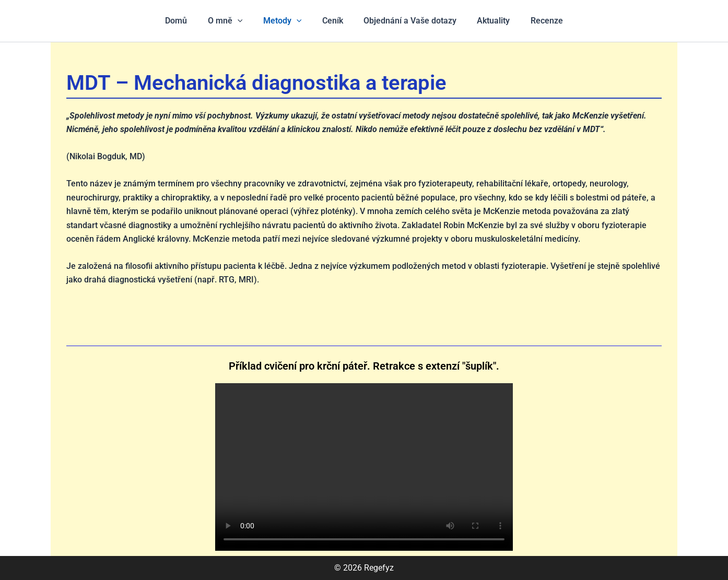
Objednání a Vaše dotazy (406, 21)
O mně (233, 21)
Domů (187, 21)
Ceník (333, 21)
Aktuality (486, 21)
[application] (245, 21)
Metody (286, 21)
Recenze (535, 21)
